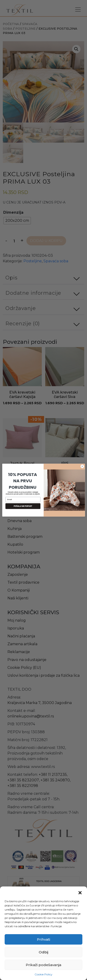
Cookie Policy (43, 974)
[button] (80, 892)
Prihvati (43, 939)
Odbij (43, 952)
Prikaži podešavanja (43, 965)
